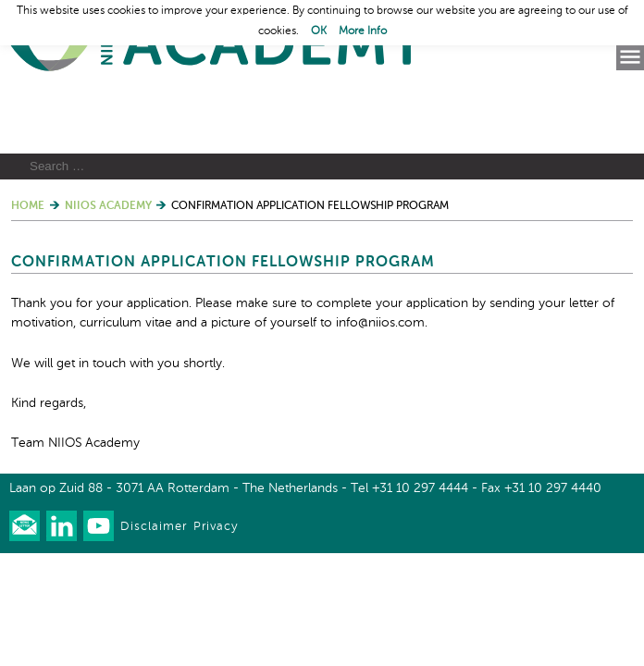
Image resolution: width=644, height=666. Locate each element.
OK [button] (319, 31)
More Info (363, 31)
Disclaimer (154, 613)
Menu (630, 57)
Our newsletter (25, 612)
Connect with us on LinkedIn (62, 612)
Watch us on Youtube (99, 612)
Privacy (216, 613)
